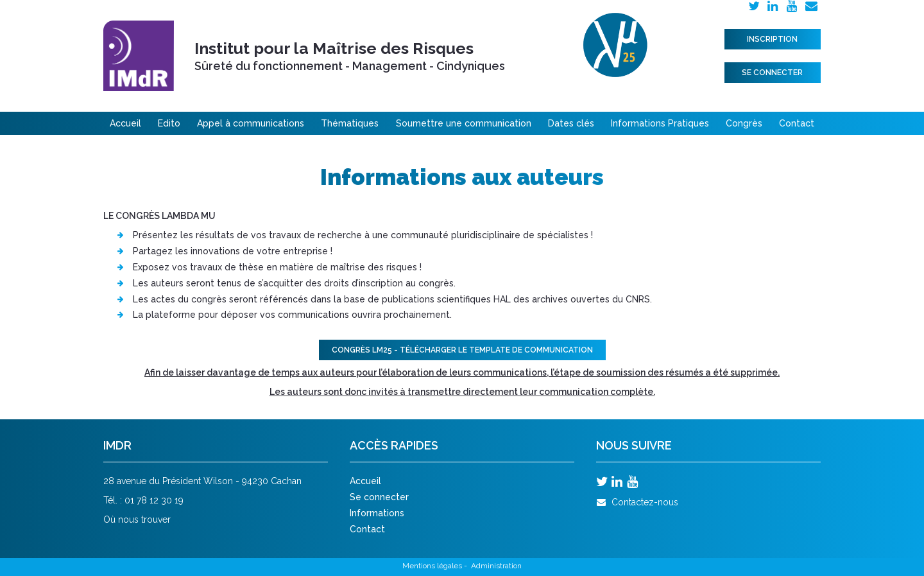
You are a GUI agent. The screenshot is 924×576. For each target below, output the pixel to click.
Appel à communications (251, 123)
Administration (496, 566)
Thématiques (350, 123)
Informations (377, 513)
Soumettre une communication (464, 123)
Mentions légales (432, 566)
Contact (797, 123)
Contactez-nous (637, 502)
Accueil (125, 123)
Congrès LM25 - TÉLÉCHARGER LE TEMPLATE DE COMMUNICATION (462, 350)
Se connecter (772, 73)
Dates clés (571, 123)
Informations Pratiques (660, 123)
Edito (169, 123)
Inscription (772, 39)
